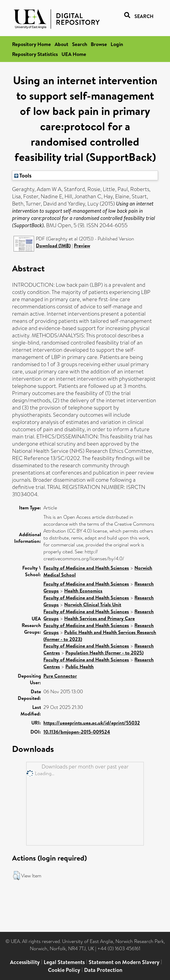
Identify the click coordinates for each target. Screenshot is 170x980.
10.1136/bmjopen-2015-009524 (77, 732)
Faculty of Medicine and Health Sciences (86, 568)
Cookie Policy (64, 970)
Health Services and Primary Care (99, 618)
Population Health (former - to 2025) (104, 653)
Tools (23, 175)
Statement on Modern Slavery (124, 962)
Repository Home (31, 44)
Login (117, 44)
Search (80, 44)
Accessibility (25, 962)
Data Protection (103, 970)
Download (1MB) (53, 246)
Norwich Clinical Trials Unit (93, 604)
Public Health (80, 666)
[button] (16, 876)
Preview (82, 246)
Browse (99, 44)
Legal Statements (64, 962)
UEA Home (74, 54)
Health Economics (83, 591)
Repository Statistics (35, 54)
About (61, 44)
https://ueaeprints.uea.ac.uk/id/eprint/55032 (92, 723)
